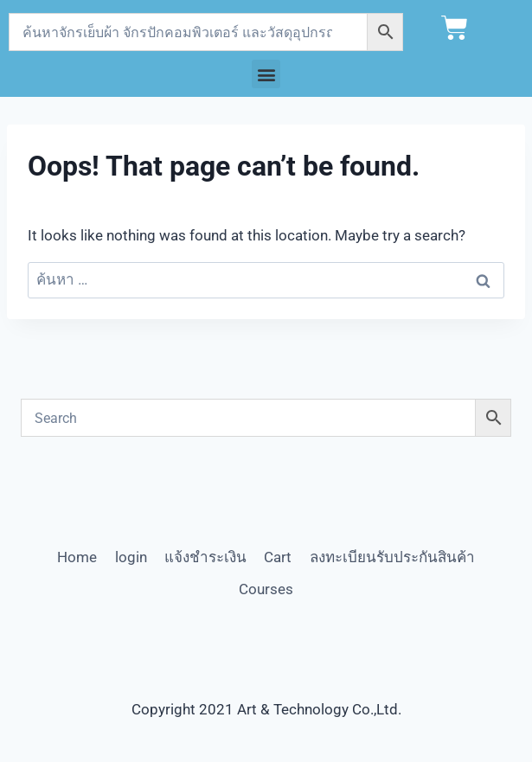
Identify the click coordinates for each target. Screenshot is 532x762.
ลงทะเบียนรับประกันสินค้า (392, 557)
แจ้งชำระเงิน (205, 557)
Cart (278, 557)
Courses (266, 589)
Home (77, 557)
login (131, 557)
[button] (266, 74)
